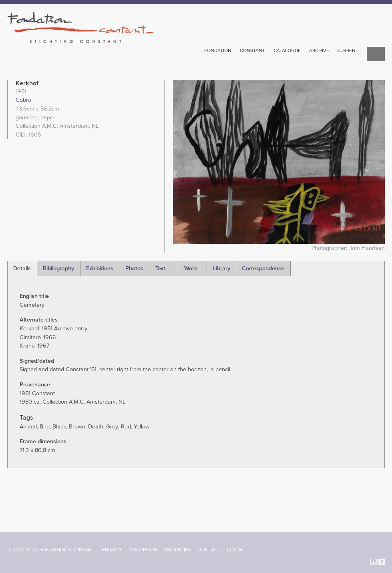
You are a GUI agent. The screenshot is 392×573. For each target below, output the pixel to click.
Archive (319, 50)
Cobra (23, 100)
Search (376, 55)
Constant (252, 50)
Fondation (218, 50)
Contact (209, 550)
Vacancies (177, 550)
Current (348, 50)
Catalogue (287, 50)
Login (235, 550)
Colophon (143, 550)
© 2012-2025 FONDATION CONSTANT (51, 550)
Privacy (112, 550)
